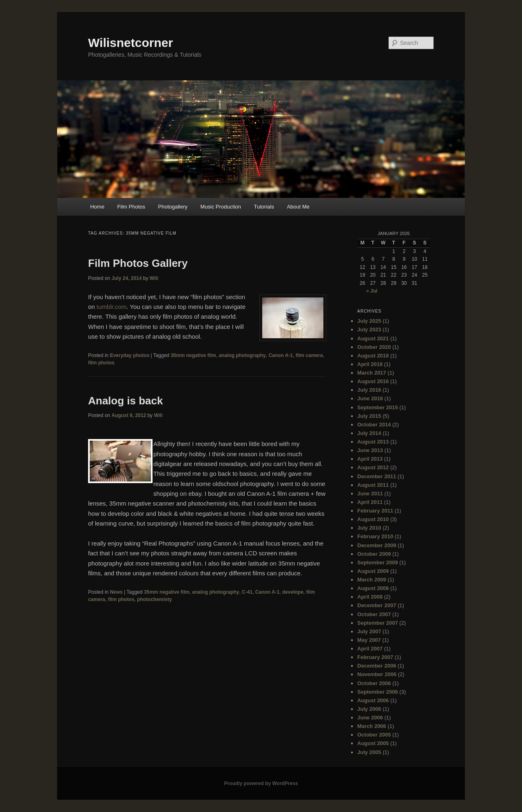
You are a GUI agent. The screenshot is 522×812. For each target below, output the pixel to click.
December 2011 (377, 476)
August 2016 (373, 381)
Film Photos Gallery (138, 263)
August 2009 (373, 571)
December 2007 (377, 605)
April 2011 (370, 502)
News (116, 592)
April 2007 (370, 649)
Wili (154, 278)
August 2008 (373, 588)
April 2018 (370, 364)
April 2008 (370, 597)
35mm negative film (193, 355)
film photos (101, 363)
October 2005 (374, 735)
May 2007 (369, 640)
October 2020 (374, 347)
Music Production (221, 207)
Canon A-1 (281, 355)
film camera (309, 355)
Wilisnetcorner (130, 43)
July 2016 (369, 390)
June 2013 (370, 450)
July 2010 (369, 528)
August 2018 (373, 356)
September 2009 (378, 562)
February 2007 (375, 657)
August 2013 (373, 442)
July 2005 (369, 752)
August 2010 (373, 519)
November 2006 (377, 674)
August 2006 (373, 700)
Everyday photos (129, 355)
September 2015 (378, 407)
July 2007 (369, 631)
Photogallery (173, 207)
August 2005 (373, 743)
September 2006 (378, 692)
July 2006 (369, 709)
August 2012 (373, 467)
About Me (298, 207)
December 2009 (377, 545)
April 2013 (370, 459)
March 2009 (372, 580)
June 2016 (370, 398)
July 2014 (369, 433)
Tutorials (264, 207)
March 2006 (372, 726)
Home (97, 207)
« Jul (372, 291)
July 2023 (369, 329)
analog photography (242, 355)
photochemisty (154, 599)
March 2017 (372, 373)
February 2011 (375, 511)
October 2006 (374, 683)
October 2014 (374, 425)
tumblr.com (112, 307)
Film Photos (131, 207)
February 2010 (375, 536)
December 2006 (377, 666)
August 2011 (373, 485)
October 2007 (374, 614)
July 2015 (369, 416)
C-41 (247, 592)
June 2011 (370, 494)
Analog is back (126, 401)
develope (293, 592)
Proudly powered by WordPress (261, 783)
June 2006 (370, 718)
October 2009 (374, 554)
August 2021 (373, 338)
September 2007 (378, 623)
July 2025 (369, 321)
